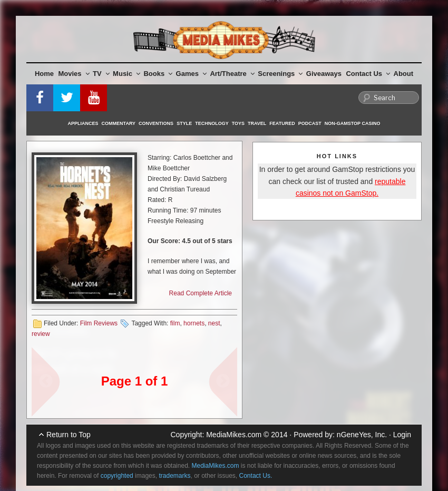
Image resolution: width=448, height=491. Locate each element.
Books (158, 74)
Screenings (280, 74)
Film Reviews (99, 323)
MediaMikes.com (234, 435)
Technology (212, 123)
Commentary (119, 123)
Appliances (83, 123)
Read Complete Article (201, 293)
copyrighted (117, 476)
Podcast (310, 123)
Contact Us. (256, 476)
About (404, 74)
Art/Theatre (232, 74)
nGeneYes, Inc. (362, 435)
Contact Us (368, 74)
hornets (194, 323)
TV (101, 74)
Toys (238, 123)
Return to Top (69, 435)
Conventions (156, 123)
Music (126, 74)
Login (402, 435)
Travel (257, 123)
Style (184, 123)
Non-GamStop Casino (353, 123)
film (175, 323)
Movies (74, 74)
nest (214, 323)
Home (44, 74)
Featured (282, 123)
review (41, 334)
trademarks (174, 476)
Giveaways (324, 74)
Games (191, 74)
